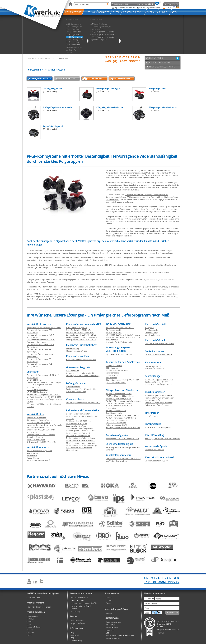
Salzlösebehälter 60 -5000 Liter (79, 421)
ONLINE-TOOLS (156, 58)
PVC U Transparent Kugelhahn (39, 451)
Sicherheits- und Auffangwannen (80, 428)
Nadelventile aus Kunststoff (38, 460)
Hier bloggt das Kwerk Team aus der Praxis (163, 438)
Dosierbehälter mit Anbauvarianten (81, 438)
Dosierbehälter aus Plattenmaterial (81, 440)
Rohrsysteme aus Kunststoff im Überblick (44, 328)
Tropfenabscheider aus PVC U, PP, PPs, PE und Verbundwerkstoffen (123, 460)
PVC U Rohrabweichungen (38, 427)
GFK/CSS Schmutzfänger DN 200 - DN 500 (44, 397)
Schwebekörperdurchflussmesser (159, 395)
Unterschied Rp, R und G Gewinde (41, 435)
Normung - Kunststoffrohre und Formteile (44, 425)
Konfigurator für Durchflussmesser (159, 398)
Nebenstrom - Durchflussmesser (158, 405)
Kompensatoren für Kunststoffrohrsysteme (154, 367)
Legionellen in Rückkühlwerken (119, 354)
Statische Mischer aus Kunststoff (158, 355)
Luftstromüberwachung (76, 391)
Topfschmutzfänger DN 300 (156, 382)
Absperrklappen (33, 458)
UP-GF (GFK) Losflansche (37, 392)
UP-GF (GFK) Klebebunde (37, 390)
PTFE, (40, 442)
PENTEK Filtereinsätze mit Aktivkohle (121, 418)
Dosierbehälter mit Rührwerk (78, 433)
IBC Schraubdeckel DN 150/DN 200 (120, 328)
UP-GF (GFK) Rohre (35, 380)
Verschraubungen (152, 335)
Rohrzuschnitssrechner (36, 418)
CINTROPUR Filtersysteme (116, 420)
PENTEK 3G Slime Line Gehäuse (119, 394)
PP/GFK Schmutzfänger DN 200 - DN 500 (43, 394)
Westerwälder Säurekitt (155, 450)
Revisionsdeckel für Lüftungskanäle (81, 389)
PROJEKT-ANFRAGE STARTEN (162, 67)
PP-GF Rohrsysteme (61, 59)
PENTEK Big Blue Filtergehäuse (118, 398)
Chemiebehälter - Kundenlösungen (81, 443)
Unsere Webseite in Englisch (157, 461)
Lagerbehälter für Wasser (76, 426)
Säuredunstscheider (114, 365)
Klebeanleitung (72, 348)
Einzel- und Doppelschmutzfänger (159, 379)
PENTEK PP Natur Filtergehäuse (119, 403)
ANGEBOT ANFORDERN (160, 62)
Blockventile (32, 455)
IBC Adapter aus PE (113, 330)
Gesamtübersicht (67, 78)
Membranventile (34, 453)
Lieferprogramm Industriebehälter (80, 431)
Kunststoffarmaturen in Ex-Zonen (80, 332)
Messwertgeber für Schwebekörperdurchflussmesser (159, 401)
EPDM (54, 442)
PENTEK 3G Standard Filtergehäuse (120, 396)
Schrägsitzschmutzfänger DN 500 (158, 384)
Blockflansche (111, 378)
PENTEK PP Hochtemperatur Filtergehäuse (123, 401)
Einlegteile (149, 328)
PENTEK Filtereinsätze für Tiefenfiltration (122, 415)
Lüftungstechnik (73, 387)
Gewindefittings (152, 332)
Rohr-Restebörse (122, 78)
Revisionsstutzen (113, 375)
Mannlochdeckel (112, 373)
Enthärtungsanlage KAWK (116, 425)
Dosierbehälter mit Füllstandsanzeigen (82, 445)
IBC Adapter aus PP (114, 332)
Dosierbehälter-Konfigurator (78, 414)
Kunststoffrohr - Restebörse (38, 422)
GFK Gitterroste (73, 371)
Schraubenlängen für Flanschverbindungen (36, 438)
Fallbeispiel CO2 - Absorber (117, 370)
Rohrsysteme (45, 59)
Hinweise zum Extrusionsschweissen (81, 360)
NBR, (45, 442)
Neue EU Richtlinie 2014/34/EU (79, 330)
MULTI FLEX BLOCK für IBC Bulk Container (123, 335)
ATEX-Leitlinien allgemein (77, 328)
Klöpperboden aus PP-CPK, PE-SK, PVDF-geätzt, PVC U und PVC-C (123, 381)
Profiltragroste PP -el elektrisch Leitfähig (83, 376)
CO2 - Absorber (112, 368)
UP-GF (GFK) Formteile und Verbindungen (44, 382)
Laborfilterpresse (152, 416)
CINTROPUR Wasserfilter (116, 423)
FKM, (49, 442)
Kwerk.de (30, 59)
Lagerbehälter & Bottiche (76, 423)
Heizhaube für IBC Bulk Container (119, 342)
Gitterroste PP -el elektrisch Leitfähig (81, 373)
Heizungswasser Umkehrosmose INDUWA (123, 427)
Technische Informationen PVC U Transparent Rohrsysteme (41, 341)
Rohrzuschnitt (95, 78)
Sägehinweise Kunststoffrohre (39, 420)
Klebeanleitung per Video (77, 351)
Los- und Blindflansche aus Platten (159, 344)
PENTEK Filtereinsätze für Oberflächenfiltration (116, 412)
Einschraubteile (151, 330)
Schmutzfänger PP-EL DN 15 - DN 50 (81, 335)
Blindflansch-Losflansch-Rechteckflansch (122, 439)
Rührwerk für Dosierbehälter (78, 436)
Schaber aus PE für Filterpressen (158, 427)
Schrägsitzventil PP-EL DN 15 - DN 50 (81, 340)
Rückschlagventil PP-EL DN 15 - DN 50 (82, 337)
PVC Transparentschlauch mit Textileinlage (84, 403)
